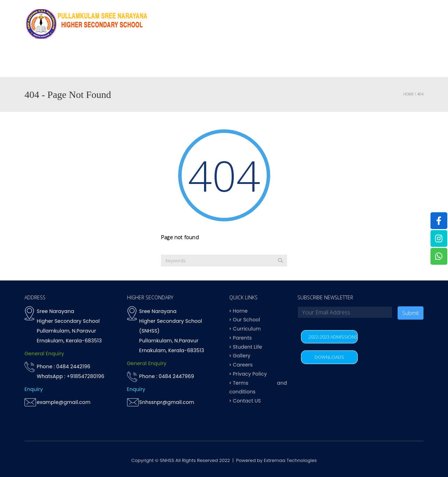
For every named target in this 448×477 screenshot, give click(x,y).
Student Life (247, 347)
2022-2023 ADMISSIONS (333, 337)
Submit (411, 313)
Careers (243, 365)
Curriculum (235, 63)
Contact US (404, 63)
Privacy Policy (250, 373)
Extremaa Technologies (290, 460)
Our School (246, 320)
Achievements (282, 63)
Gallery (241, 356)
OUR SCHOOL (191, 63)
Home (117, 63)
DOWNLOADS (329, 357)
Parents (366, 63)
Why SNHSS (149, 63)
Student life (328, 63)
